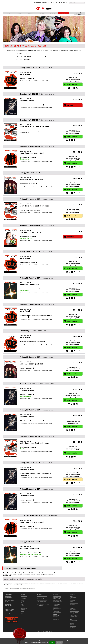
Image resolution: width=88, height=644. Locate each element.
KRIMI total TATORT (58, 598)
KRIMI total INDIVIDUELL (59, 602)
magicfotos (72, 623)
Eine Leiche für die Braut (42, 596)
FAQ (49, 3)
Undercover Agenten (74, 612)
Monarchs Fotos (73, 626)
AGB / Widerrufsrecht (74, 603)
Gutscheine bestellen (41, 601)
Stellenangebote (73, 598)
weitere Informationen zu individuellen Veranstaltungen (20, 588)
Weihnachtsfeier (72, 583)
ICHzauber (72, 625)
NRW (22, 614)
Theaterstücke (24, 596)
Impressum (59, 3)
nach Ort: (20, 54)
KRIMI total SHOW (57, 596)
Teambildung (56, 611)
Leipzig (23, 601)
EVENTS (53, 13)
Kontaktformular (7, 575)
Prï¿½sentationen (57, 613)
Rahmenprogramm (57, 608)
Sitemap (71, 602)
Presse (71, 596)
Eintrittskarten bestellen (42, 600)
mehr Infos (59, 642)
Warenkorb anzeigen (41, 3)
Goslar (22, 611)
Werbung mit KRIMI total (75, 615)
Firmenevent (56, 607)
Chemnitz (23, 603)
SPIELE (20, 13)
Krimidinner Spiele (73, 617)
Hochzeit (55, 614)
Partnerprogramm (73, 600)
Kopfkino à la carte (73, 621)
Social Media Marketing (74, 611)
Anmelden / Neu (79, 13)
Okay (52, 642)
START (9, 13)
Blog (53, 3)
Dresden (23, 600)
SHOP (63, 13)
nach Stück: (19, 59)
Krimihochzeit (56, 615)
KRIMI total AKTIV (57, 599)
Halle (22, 604)
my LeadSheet (73, 627)
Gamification (72, 614)
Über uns (72, 599)
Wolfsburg (23, 610)
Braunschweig (24, 608)
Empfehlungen (56, 619)
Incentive (55, 610)
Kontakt (65, 3)
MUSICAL (41, 13)
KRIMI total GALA (57, 600)
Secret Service (73, 610)
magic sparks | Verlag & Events (76, 622)
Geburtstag (56, 617)
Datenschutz (72, 604)
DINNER (30, 13)
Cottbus (23, 606)
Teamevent (52, 583)
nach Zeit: (20, 56)
